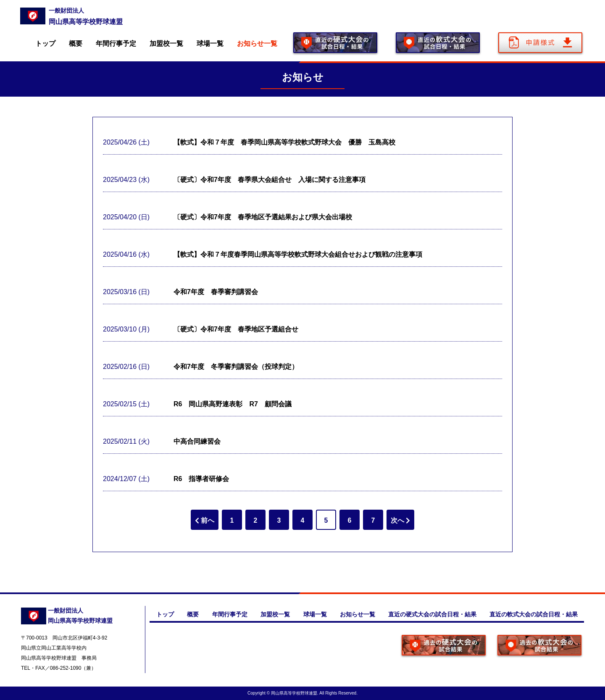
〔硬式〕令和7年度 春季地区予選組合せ (236, 329)
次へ (400, 520)
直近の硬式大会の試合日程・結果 (431, 614)
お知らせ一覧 (257, 43)
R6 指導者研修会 (201, 479)
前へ (205, 520)
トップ (45, 43)
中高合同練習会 (197, 441)
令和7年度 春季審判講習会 (216, 292)
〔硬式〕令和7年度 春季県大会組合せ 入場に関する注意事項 (270, 180)
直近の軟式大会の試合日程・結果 (533, 614)
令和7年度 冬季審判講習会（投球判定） (236, 367)
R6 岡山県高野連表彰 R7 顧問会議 (233, 404)
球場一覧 (210, 43)
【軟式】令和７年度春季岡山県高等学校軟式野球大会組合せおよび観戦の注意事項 (298, 254)
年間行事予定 (116, 43)
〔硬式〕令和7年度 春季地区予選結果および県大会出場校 (263, 217)
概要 (76, 43)
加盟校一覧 (166, 43)
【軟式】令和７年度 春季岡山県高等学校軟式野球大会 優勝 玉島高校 (284, 142)
